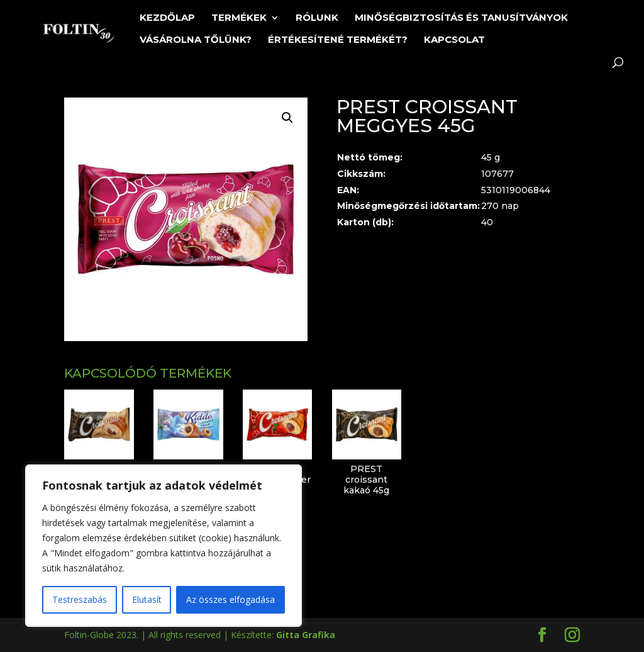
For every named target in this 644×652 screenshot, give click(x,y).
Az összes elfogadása (230, 599)
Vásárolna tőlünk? (196, 40)
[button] (287, 118)
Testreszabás (80, 599)
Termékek (239, 18)
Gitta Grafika (306, 635)
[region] (164, 546)
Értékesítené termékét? (338, 40)
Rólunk (317, 18)
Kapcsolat (454, 40)
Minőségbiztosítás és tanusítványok (461, 18)
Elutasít (147, 599)
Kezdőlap (167, 18)
